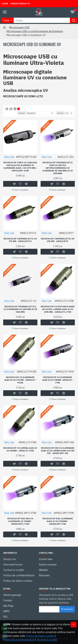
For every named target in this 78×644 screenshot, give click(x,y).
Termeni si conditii (47, 640)
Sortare (22, 113)
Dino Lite (9, 157)
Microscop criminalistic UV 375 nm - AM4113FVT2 (20, 240)
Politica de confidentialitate (19, 640)
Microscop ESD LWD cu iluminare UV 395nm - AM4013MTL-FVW (20, 521)
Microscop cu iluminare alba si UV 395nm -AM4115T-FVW (58, 380)
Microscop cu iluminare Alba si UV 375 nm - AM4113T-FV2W (20, 380)
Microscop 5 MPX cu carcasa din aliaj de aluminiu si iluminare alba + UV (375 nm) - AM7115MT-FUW (20, 167)
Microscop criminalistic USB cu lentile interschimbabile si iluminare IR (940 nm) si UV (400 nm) (58, 168)
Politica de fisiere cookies (40, 636)
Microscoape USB (19, 27)
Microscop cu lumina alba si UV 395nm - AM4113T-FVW (20, 449)
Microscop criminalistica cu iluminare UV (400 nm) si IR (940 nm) (20, 309)
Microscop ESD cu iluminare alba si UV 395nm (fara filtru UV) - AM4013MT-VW (58, 451)
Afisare (60, 113)
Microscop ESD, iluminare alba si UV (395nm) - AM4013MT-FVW (58, 521)
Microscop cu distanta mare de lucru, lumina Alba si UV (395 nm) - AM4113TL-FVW (58, 309)
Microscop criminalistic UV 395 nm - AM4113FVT (58, 240)
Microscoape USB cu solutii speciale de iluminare (35, 31)
